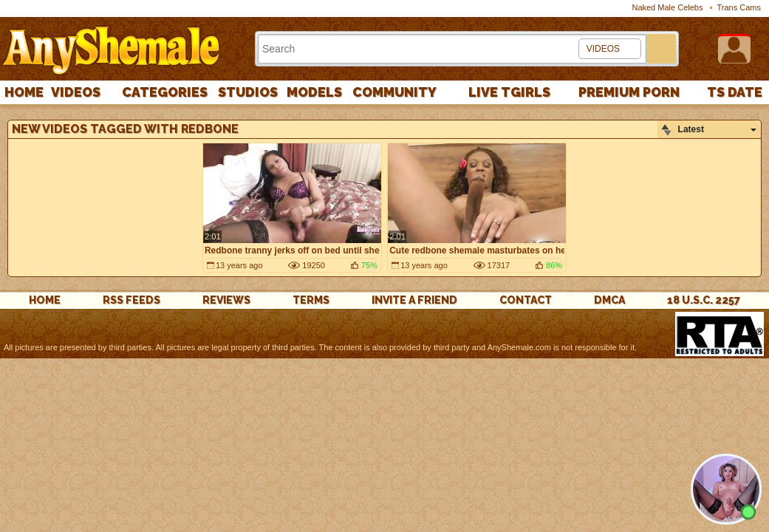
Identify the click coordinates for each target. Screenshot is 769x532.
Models (314, 92)
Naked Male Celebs (667, 7)
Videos (76, 92)
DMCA (609, 300)
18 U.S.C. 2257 (704, 300)
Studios (248, 92)
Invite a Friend (414, 300)
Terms (311, 300)
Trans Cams (739, 7)
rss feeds (131, 300)
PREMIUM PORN (629, 92)
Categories (165, 92)
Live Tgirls (509, 92)
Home (24, 92)
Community (394, 92)
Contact (526, 300)
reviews (226, 300)
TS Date (735, 92)
